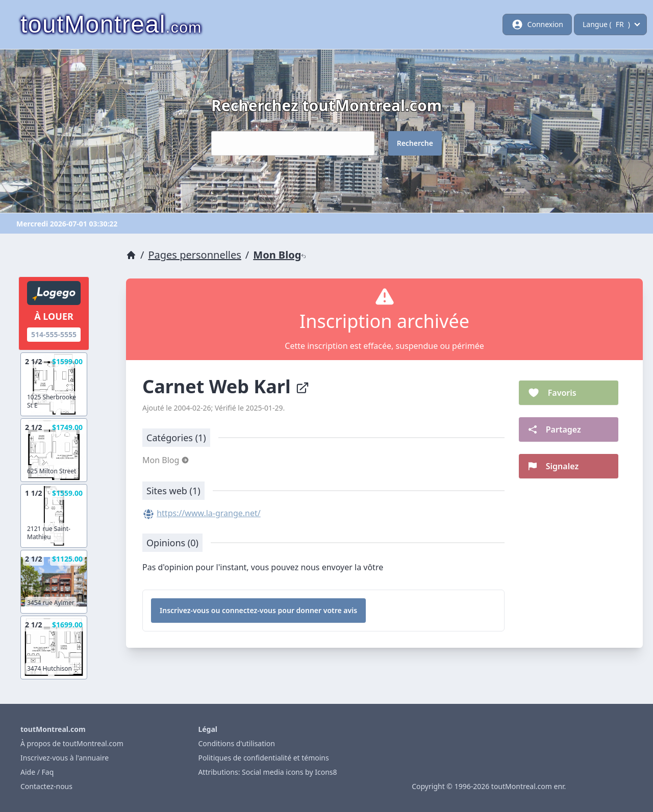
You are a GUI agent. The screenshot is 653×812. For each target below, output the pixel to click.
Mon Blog (280, 255)
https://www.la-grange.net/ (209, 513)
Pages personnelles (194, 255)
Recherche (415, 143)
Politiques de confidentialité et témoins (263, 758)
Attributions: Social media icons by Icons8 (267, 772)
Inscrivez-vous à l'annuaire (65, 758)
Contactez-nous (46, 786)
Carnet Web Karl (226, 386)
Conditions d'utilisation (236, 743)
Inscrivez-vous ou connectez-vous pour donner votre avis (258, 610)
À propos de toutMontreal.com (72, 743)
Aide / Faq (37, 772)
